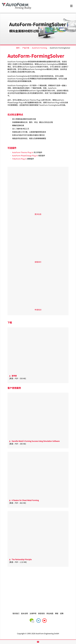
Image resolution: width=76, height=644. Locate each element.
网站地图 (50, 613)
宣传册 (14, 376)
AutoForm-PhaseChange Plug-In (25, 156)
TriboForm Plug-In (19, 159)
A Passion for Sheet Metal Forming (25, 500)
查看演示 (38, 262)
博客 (57, 613)
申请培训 (38, 310)
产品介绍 (26, 48)
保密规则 (41, 613)
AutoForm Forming (39, 48)
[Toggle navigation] (71, 6)
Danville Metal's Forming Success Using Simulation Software (36, 441)
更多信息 (38, 214)
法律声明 (33, 613)
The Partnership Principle (22, 559)
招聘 (62, 613)
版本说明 (24, 613)
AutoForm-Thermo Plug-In (23, 152)
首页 (18, 48)
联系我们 (16, 613)
